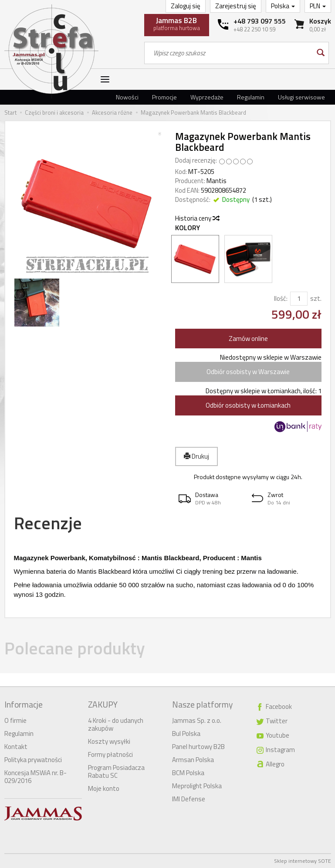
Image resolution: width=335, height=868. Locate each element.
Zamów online (248, 339)
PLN (318, 6)
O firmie (15, 720)
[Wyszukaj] (320, 53)
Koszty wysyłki (109, 741)
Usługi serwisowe (301, 97)
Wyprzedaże (207, 97)
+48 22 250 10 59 (254, 29)
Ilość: (281, 298)
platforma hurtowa (177, 24)
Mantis (217, 181)
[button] (212, 499)
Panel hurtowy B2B (198, 747)
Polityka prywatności (33, 760)
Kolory (188, 228)
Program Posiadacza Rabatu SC (116, 771)
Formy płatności (110, 754)
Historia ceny (197, 218)
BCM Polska (188, 773)
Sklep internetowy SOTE (303, 861)
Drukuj (196, 456)
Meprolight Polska (197, 786)
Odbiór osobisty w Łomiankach (248, 405)
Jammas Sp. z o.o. (197, 720)
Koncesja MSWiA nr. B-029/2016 (36, 777)
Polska (283, 6)
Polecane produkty (75, 648)
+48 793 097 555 (260, 21)
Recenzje (48, 523)
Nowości (127, 97)
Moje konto (104, 788)
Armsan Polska (193, 760)
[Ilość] (299, 298)
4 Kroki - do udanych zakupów (116, 724)
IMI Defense (189, 799)
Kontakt (16, 747)
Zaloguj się (186, 6)
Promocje (164, 97)
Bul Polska (186, 734)
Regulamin (251, 97)
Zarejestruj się (236, 6)
